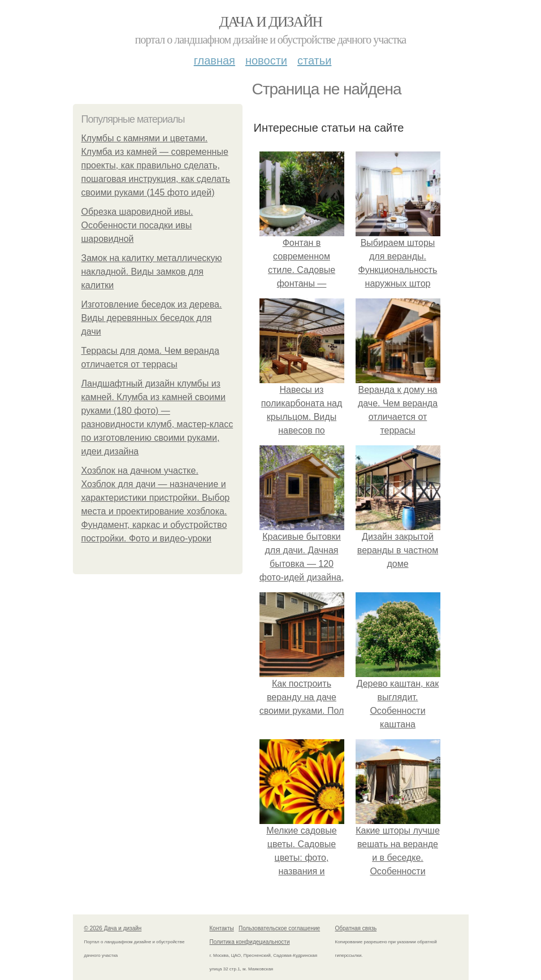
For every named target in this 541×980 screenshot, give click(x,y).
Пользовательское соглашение (279, 928)
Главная (215, 60)
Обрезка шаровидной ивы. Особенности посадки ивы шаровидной (137, 225)
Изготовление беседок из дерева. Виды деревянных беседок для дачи (152, 318)
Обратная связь (356, 928)
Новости (266, 60)
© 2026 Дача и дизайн (113, 928)
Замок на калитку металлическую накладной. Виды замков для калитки (152, 272)
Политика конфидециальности (250, 942)
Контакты (222, 928)
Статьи (314, 60)
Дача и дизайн (271, 22)
